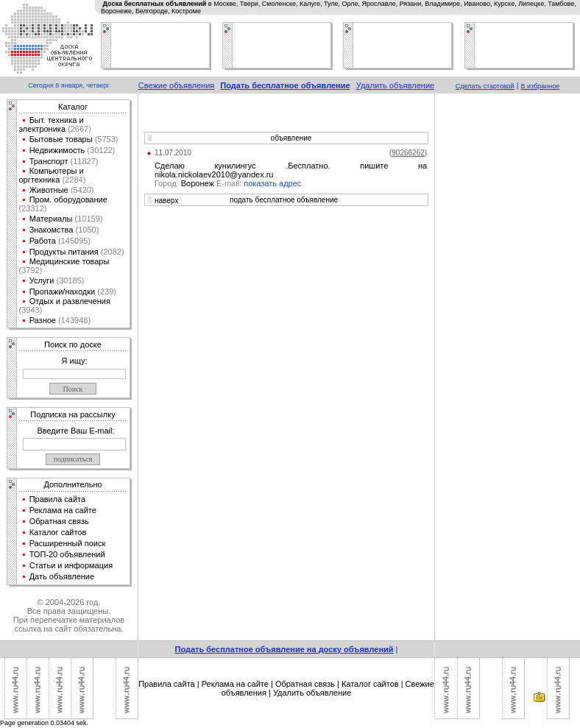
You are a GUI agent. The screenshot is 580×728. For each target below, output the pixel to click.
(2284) (72, 180)
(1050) (86, 230)
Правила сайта (58, 499)
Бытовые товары (61, 139)
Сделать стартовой (485, 86)
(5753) (106, 139)
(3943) (31, 310)
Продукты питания (64, 252)
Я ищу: (75, 361)
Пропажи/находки (63, 291)
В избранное (541, 86)
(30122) (100, 150)
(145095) (73, 241)
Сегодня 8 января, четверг (68, 85)
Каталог (73, 107)
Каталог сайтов (58, 532)
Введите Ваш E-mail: (75, 431)
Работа (43, 241)
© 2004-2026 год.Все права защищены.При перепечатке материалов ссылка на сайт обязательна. (69, 615)
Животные (49, 190)
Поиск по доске (73, 344)
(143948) (73, 320)
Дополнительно (72, 484)
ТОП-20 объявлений (67, 554)
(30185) (69, 280)
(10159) (88, 219)
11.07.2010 (173, 153)
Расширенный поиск (68, 543)
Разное (43, 320)
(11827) (84, 161)
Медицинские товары (70, 261)
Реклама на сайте (63, 510)
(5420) (81, 190)
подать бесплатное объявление (284, 200)
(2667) (78, 129)
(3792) (31, 270)
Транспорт (49, 161)
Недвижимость (57, 150)
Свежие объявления (177, 85)
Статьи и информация (71, 565)
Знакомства (52, 230)
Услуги (42, 280)
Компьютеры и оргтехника (52, 175)
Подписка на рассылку (72, 414)
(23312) (33, 208)
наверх (166, 201)
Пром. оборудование (68, 199)
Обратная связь (59, 521)
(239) (106, 291)
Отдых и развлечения (70, 301)
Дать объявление (62, 576)
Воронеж (199, 183)
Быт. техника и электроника (52, 124)
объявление (291, 138)
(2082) (112, 252)
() (408, 153)
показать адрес (272, 183)
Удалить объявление (395, 85)
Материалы (51, 219)
